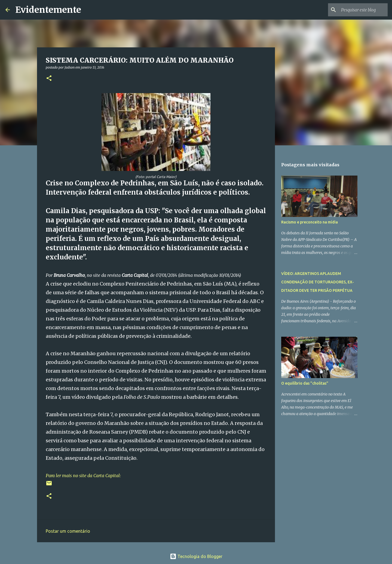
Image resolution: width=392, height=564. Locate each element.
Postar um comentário (68, 531)
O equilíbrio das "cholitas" (305, 383)
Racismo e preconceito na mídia (310, 222)
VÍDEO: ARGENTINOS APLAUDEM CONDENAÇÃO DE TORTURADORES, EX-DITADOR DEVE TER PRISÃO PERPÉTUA (318, 282)
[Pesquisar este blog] (359, 10)
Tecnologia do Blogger (196, 556)
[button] (49, 79)
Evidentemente (48, 10)
